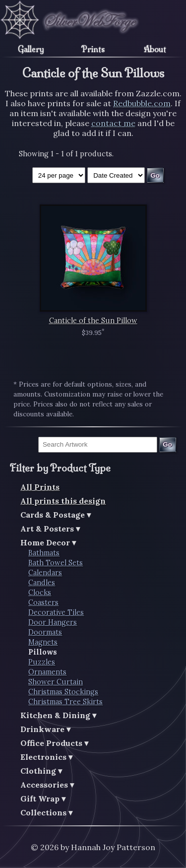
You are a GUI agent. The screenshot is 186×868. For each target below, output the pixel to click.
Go (167, 444)
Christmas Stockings (63, 692)
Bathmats (44, 553)
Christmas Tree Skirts (65, 702)
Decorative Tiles (56, 612)
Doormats (45, 632)
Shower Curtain (56, 682)
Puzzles (42, 662)
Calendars (45, 573)
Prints (93, 49)
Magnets (43, 642)
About (155, 49)
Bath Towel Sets (56, 563)
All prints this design (63, 501)
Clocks (40, 593)
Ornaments (47, 672)
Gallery (31, 49)
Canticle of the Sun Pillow (93, 321)
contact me (113, 123)
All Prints (40, 487)
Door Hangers (53, 622)
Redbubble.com (142, 103)
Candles (42, 583)
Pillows (43, 652)
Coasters (43, 602)
